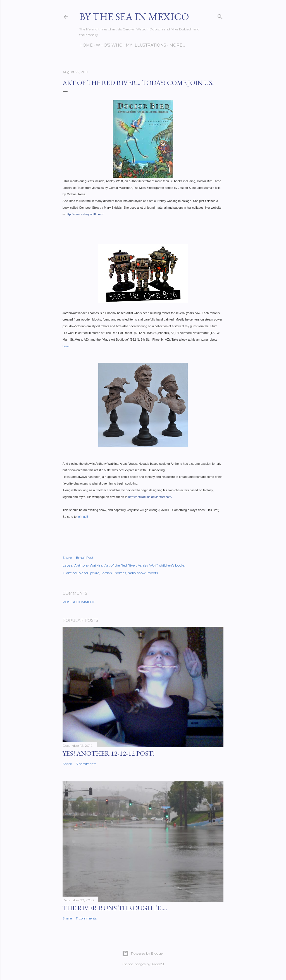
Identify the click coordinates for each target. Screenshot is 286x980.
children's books (172, 565)
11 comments (86, 918)
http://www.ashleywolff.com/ (84, 214)
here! (66, 346)
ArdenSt (158, 964)
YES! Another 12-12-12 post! (109, 753)
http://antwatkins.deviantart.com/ (150, 497)
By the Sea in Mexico (134, 17)
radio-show (137, 573)
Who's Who (109, 45)
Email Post (85, 558)
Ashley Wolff (148, 565)
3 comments (86, 764)
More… (177, 45)
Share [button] (67, 558)
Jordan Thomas (113, 573)
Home (86, 45)
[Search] (220, 15)
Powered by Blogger (143, 953)
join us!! (82, 517)
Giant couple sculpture (81, 573)
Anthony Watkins (89, 565)
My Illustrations (146, 45)
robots (153, 573)
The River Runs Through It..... (115, 908)
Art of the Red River (120, 565)
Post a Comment (79, 602)
